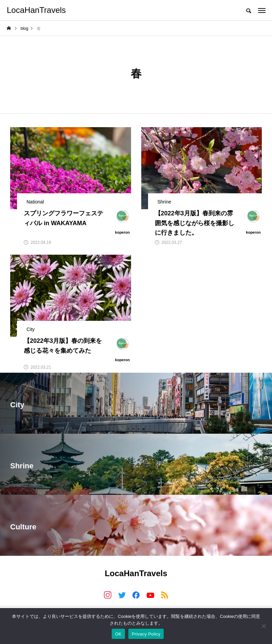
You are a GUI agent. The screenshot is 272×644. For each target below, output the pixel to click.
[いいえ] (264, 626)
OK (118, 634)
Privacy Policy (146, 634)
